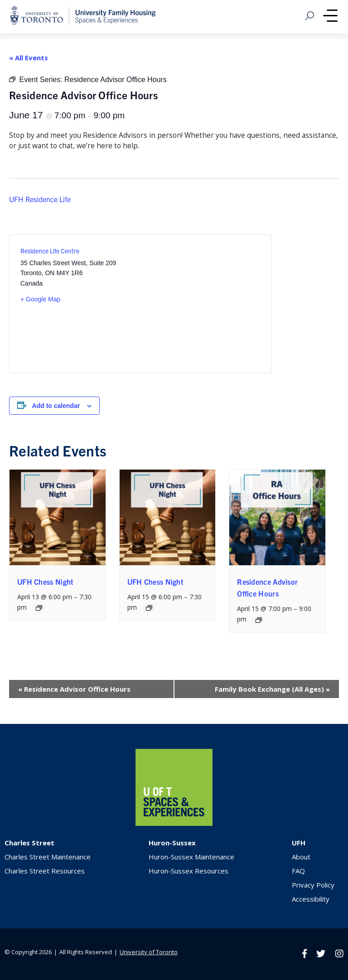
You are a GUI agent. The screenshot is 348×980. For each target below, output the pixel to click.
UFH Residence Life (40, 199)
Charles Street (29, 843)
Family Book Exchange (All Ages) (272, 689)
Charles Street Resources (45, 871)
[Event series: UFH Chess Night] (39, 608)
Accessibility (311, 899)
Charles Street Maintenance (48, 857)
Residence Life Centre (50, 251)
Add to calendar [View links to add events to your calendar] (56, 406)
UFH (299, 843)
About (301, 857)
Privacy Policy (313, 885)
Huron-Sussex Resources (188, 871)
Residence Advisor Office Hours (74, 689)
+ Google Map (40, 299)
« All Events (29, 58)
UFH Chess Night (46, 582)
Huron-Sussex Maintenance (191, 857)
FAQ (298, 871)
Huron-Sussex (172, 843)
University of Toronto (149, 952)
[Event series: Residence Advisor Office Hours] (259, 620)
